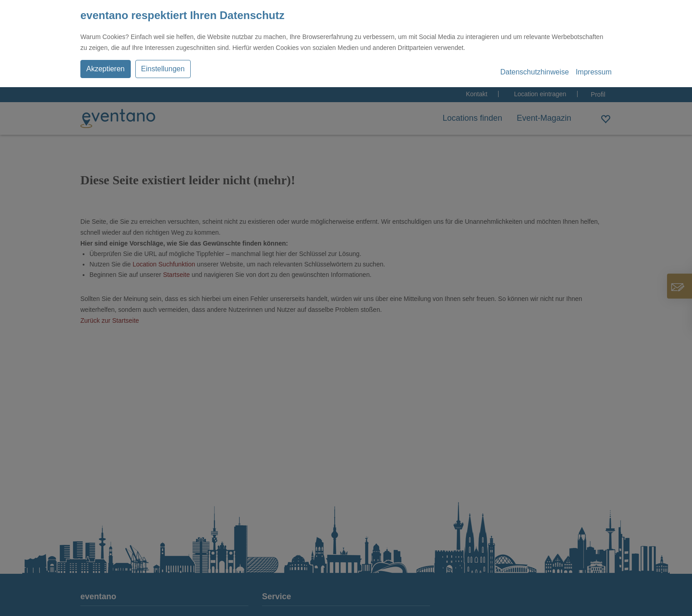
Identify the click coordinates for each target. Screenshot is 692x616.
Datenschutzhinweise (535, 72)
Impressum (594, 72)
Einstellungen (163, 69)
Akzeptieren (106, 69)
